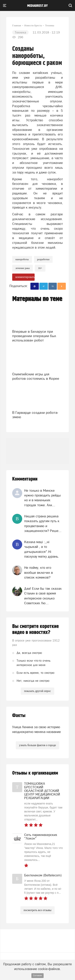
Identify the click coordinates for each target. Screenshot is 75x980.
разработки (43, 259)
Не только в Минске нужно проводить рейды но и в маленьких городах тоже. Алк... (42, 498)
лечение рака (22, 268)
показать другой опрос (37, 691)
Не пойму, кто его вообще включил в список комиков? (38, 572)
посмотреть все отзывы (37, 910)
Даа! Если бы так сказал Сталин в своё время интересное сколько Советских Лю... (43, 596)
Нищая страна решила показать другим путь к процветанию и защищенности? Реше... (43, 523)
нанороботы (22, 259)
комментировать (25, 277)
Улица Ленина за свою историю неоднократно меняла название (36, 729)
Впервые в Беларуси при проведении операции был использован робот (34, 336)
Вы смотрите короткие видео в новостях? (35, 629)
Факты (19, 716)
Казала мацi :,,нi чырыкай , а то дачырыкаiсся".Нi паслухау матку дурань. (42, 549)
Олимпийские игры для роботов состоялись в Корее (36, 376)
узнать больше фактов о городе (37, 745)
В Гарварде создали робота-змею (35, 415)
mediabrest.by (37, 6)
